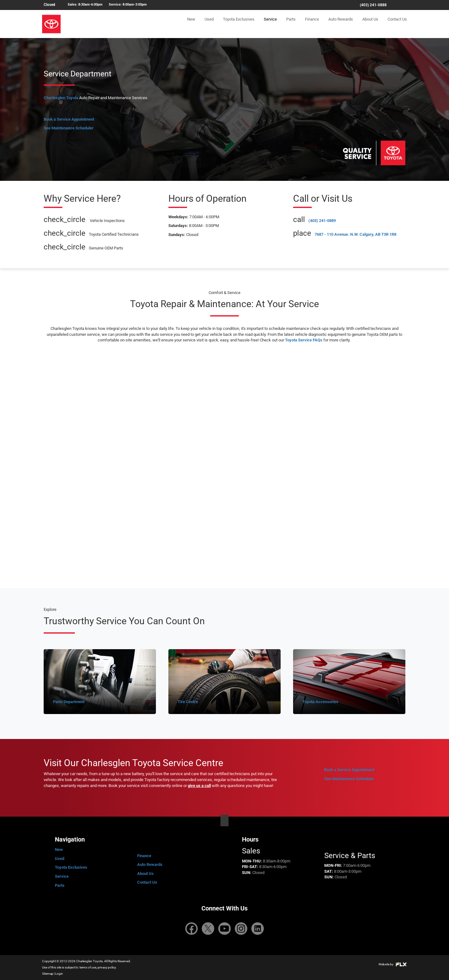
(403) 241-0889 (322, 221)
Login (59, 974)
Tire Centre (188, 702)
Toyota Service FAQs (304, 340)
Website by (393, 964)
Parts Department (69, 702)
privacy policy (107, 967)
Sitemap (48, 974)
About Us (370, 24)
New (191, 24)
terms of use (88, 967)
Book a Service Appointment (69, 119)
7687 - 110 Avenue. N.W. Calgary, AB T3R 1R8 (355, 234)
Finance (312, 24)
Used (209, 24)
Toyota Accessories (320, 702)
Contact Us (397, 24)
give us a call (199, 786)
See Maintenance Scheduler (69, 128)
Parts (291, 24)
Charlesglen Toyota (61, 98)
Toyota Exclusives (239, 24)
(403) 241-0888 (373, 5)
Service (270, 24)
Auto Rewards (341, 24)
